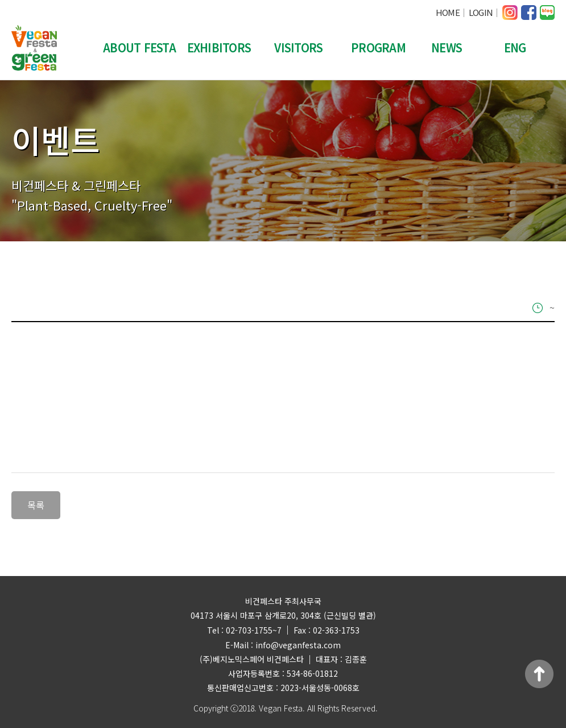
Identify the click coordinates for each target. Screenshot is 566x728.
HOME (448, 12)
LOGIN (481, 12)
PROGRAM (378, 48)
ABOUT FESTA (139, 48)
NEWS (447, 48)
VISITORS (298, 48)
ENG (515, 48)
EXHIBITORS (219, 48)
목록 (36, 505)
